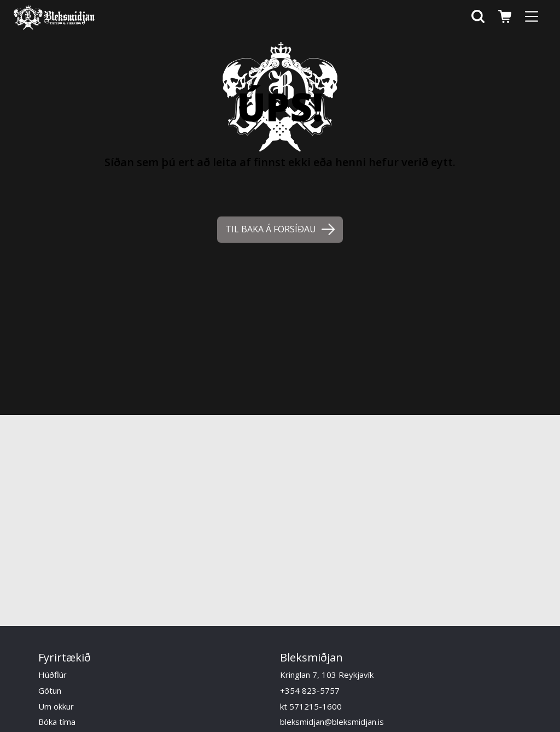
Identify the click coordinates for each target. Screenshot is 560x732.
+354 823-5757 (310, 690)
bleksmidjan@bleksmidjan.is (332, 722)
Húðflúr (52, 675)
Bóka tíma (57, 722)
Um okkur (56, 706)
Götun (50, 690)
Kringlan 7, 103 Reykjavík (327, 675)
